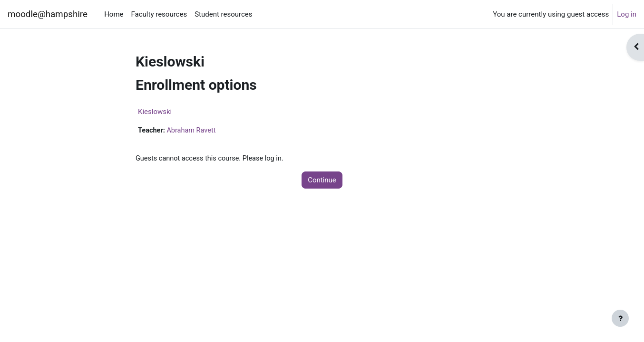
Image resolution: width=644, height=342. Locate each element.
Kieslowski (155, 112)
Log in (627, 14)
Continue (322, 180)
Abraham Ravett (193, 131)
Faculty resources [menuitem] (159, 14)
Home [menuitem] (114, 14)
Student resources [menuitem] (223, 14)
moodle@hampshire (48, 14)
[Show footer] (620, 318)
